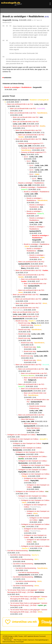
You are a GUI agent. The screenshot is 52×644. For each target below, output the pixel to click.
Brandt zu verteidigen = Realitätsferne (31, 183)
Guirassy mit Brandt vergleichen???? (31, 143)
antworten (8, 78)
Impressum (31, 640)
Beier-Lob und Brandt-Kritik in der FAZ (20, 104)
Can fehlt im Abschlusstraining (17, 551)
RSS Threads (17, 640)
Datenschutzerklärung (9, 642)
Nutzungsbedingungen (42, 640)
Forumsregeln (20, 642)
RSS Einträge (7, 640)
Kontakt (25, 640)
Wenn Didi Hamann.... (29, 419)
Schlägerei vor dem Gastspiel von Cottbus (21, 435)
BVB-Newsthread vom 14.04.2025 (16, 100)
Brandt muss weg (21, 321)
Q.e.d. (26, 157)
